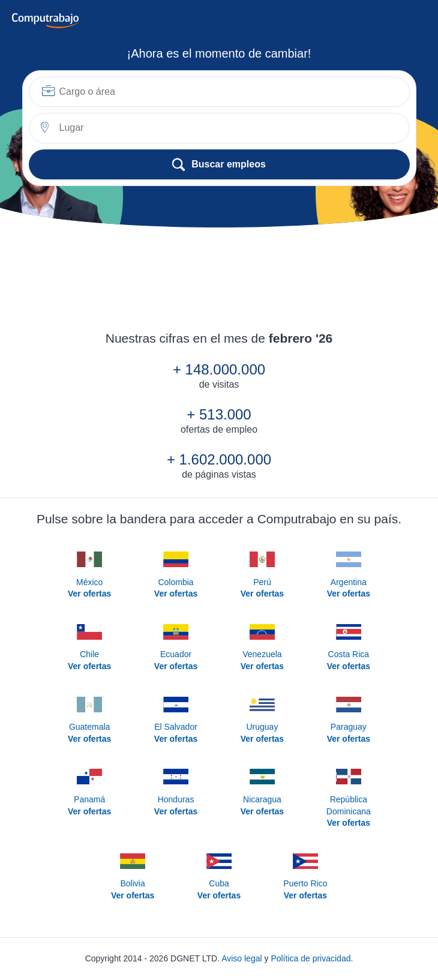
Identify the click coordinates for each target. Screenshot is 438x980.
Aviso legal (241, 958)
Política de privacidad (310, 958)
